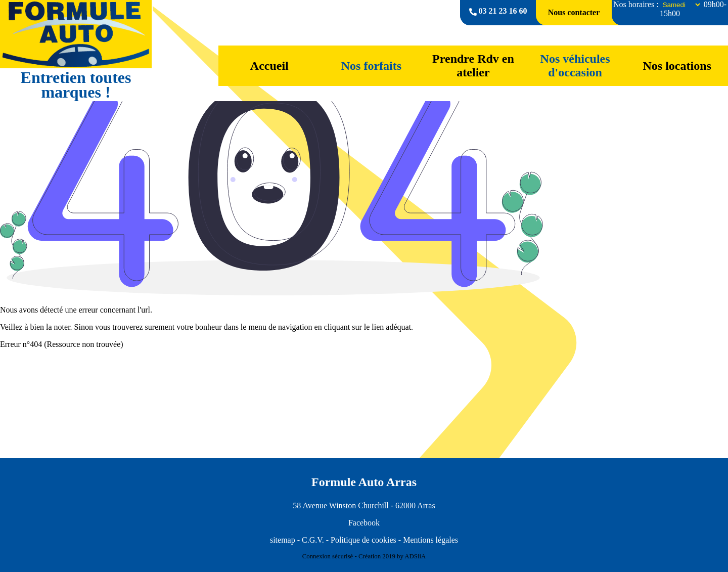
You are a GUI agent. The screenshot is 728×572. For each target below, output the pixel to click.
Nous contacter (574, 12)
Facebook (364, 523)
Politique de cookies (363, 540)
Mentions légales (430, 540)
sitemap (283, 540)
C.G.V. (313, 540)
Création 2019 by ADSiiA (392, 556)
